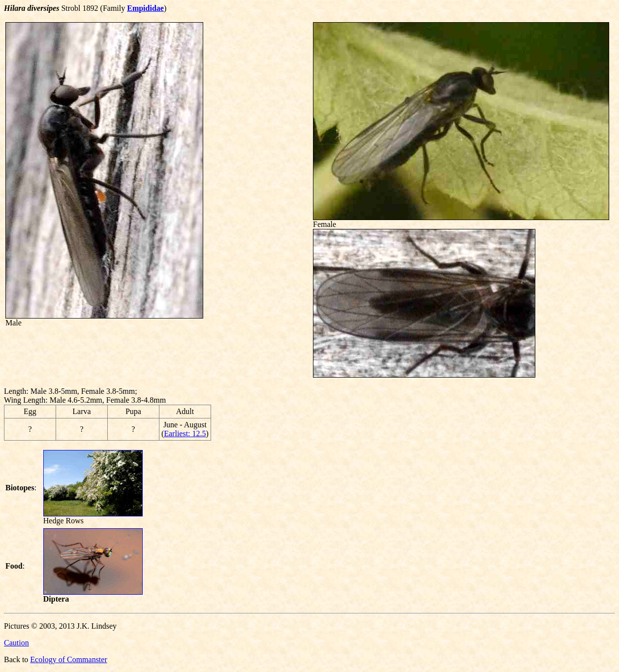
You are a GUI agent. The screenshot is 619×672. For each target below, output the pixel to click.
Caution (16, 643)
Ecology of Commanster (68, 659)
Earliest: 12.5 (185, 433)
